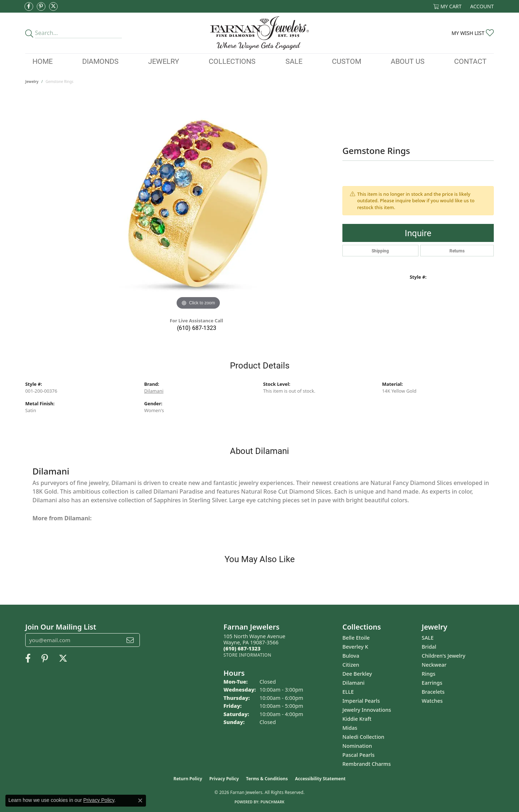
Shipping (380, 251)
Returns (457, 251)
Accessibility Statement (320, 779)
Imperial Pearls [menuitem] (361, 701)
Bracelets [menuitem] (433, 692)
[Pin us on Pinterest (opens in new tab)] (41, 6)
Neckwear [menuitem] (434, 665)
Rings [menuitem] (429, 674)
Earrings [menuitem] (432, 683)
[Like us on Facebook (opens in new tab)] (29, 6)
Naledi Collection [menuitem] (363, 737)
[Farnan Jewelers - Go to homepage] (259, 33)
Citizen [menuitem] (351, 665)
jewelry (32, 81)
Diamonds (100, 61)
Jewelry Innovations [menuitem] (367, 710)
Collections (232, 61)
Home (43, 61)
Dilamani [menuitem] (353, 683)
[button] (447, 6)
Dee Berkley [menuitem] (357, 674)
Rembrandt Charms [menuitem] (367, 764)
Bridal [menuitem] (429, 647)
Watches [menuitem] (432, 701)
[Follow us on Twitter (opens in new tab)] (53, 6)
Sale (294, 61)
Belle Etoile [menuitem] (356, 638)
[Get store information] (247, 655)
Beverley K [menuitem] (355, 647)
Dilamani (154, 391)
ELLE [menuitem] (348, 692)
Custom (347, 61)
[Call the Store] (242, 648)
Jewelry (164, 61)
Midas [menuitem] (350, 728)
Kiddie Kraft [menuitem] (357, 719)
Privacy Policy (224, 779)
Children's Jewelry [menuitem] (443, 656)
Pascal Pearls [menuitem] (358, 755)
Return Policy (188, 779)
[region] (198, 203)
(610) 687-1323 (197, 328)
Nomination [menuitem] (357, 746)
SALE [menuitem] (428, 638)
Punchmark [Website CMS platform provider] (273, 802)
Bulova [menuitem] (351, 656)
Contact (470, 61)
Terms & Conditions (267, 779)
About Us (408, 61)
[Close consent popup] (140, 800)
